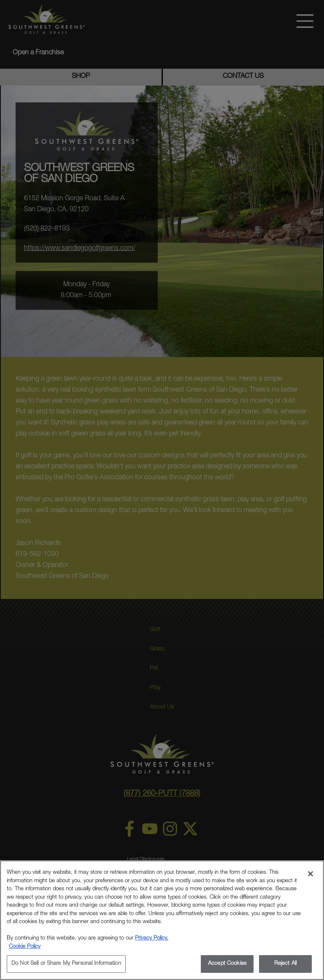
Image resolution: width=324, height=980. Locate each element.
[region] (162, 920)
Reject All (285, 964)
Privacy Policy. (152, 938)
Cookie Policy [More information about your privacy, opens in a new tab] (25, 947)
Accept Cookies (227, 964)
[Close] (310, 874)
